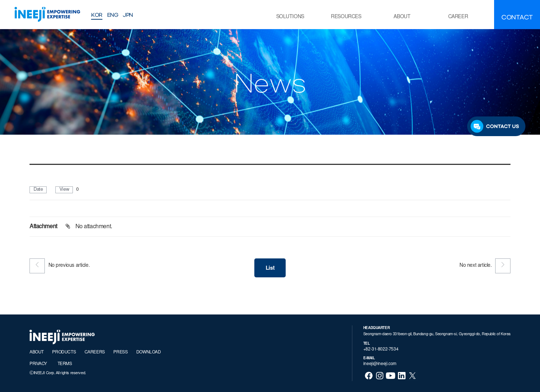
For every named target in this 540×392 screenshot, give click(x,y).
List (270, 268)
